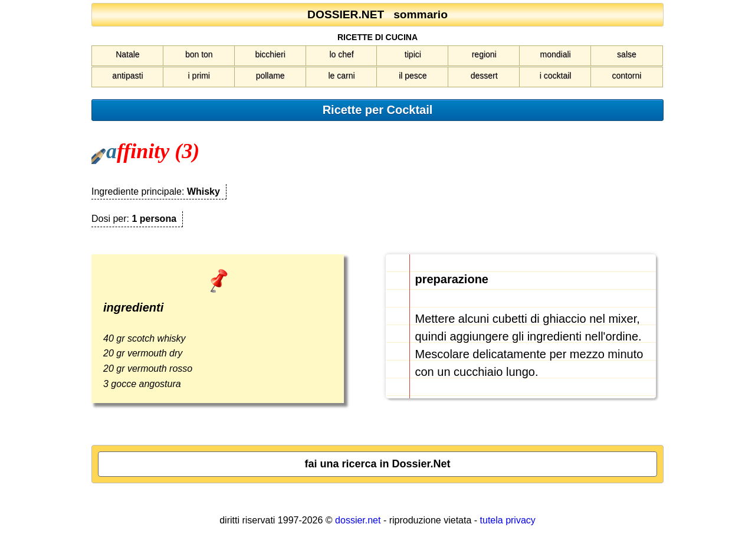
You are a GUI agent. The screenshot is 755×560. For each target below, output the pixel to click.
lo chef (341, 54)
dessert (484, 76)
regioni (484, 54)
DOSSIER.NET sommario (377, 14)
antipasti (127, 76)
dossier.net (358, 520)
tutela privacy (508, 520)
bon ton (199, 54)
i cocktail (556, 76)
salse (627, 54)
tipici (413, 54)
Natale (127, 54)
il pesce (413, 76)
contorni (627, 76)
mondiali (556, 54)
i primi (199, 76)
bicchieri (270, 54)
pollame (270, 76)
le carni (341, 76)
